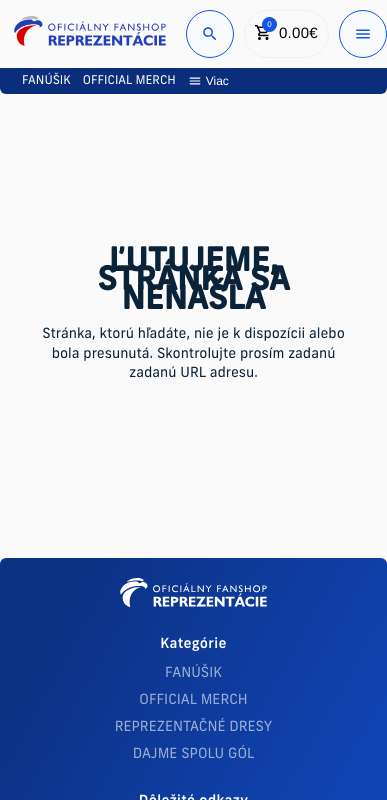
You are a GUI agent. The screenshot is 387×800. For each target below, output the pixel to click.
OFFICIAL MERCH (193, 700)
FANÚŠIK (193, 673)
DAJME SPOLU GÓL (194, 754)
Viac (208, 81)
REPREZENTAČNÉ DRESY (194, 727)
